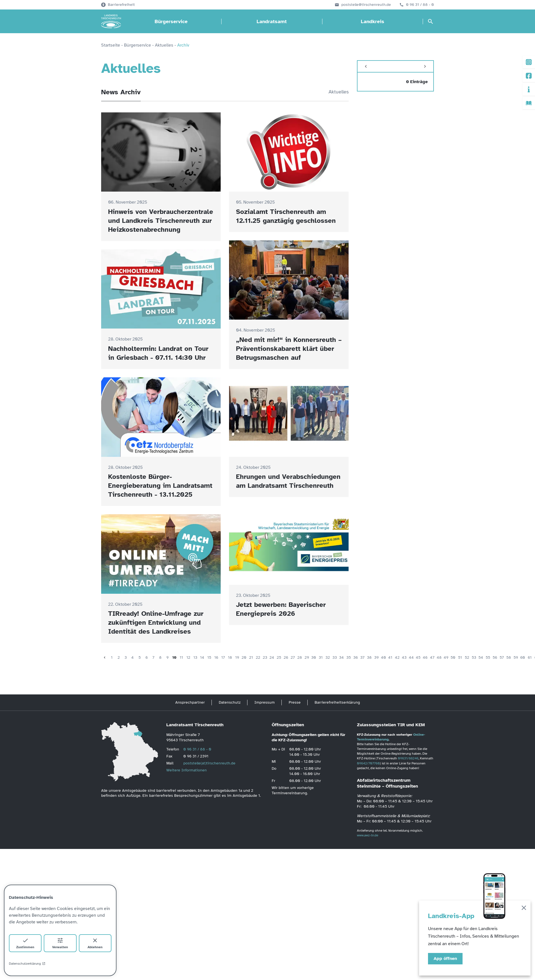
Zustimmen (25, 943)
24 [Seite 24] (272, 657)
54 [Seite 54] (481, 657)
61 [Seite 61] (530, 657)
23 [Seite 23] (265, 657)
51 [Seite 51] (460, 657)
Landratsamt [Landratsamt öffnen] (272, 21)
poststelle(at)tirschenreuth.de (209, 763)
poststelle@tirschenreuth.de (366, 5)
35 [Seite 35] (349, 657)
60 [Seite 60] (523, 657)
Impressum (265, 702)
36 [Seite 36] (356, 657)
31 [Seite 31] (321, 657)
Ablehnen (95, 943)
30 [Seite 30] (314, 657)
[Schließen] (524, 909)
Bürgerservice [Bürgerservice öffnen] (171, 21)
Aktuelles (339, 92)
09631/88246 (408, 758)
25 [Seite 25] (279, 657)
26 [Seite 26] (286, 657)
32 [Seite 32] (328, 657)
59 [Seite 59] (516, 657)
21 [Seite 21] (251, 657)
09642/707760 (368, 763)
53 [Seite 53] (474, 657)
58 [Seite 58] (509, 657)
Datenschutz (230, 702)
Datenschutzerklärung (27, 964)
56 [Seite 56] (495, 657)
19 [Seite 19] (237, 657)
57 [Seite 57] (502, 657)
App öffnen (445, 959)
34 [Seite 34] (341, 657)
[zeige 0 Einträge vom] (395, 82)
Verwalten (60, 943)
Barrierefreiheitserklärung (337, 702)
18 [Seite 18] (230, 657)
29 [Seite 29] (307, 657)
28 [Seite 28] (300, 657)
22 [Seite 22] (258, 657)
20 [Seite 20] (244, 657)
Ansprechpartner (190, 702)
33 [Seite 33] (335, 657)
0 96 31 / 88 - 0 (420, 5)
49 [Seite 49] (446, 657)
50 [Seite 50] (453, 657)
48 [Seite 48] (439, 657)
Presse (295, 702)
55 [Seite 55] (488, 657)
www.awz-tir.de (368, 835)
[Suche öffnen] (431, 21)
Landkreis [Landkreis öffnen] (373, 21)
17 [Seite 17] (223, 657)
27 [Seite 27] (293, 657)
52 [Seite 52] (467, 657)
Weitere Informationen (187, 770)
